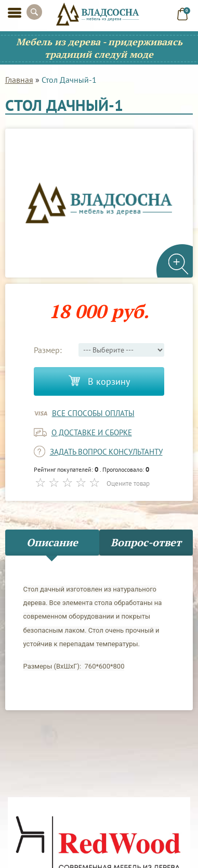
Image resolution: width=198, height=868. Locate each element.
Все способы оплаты (93, 413)
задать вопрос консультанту (106, 452)
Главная (19, 80)
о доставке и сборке (92, 432)
